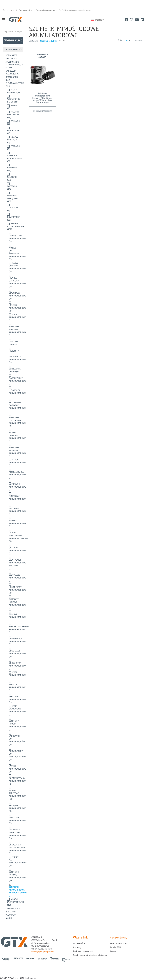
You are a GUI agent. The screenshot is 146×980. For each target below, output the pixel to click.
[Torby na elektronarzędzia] (14, 861)
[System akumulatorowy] (14, 226)
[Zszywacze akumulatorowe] (14, 576)
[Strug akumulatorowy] (14, 463)
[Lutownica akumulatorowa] (14, 392)
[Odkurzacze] (14, 130)
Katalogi (77, 947)
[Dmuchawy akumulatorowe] (14, 294)
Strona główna (9, 10)
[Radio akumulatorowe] (14, 317)
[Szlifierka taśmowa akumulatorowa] (14, 450)
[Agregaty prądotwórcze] (14, 157)
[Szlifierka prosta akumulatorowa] (14, 724)
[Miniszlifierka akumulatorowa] (14, 473)
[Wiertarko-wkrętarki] (14, 197)
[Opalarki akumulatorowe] (14, 549)
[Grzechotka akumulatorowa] (14, 664)
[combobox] (13, 31)
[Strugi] (14, 107)
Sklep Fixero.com (118, 943)
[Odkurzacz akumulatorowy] (14, 652)
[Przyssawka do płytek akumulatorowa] (14, 405)
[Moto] (14, 59)
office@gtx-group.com (42, 952)
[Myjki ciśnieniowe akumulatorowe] (14, 710)
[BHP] (14, 912)
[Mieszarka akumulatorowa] (14, 698)
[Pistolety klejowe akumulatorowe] (14, 602)
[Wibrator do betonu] (14, 99)
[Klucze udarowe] (14, 91)
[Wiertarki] (14, 186)
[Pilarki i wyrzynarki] (14, 115)
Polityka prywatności (84, 951)
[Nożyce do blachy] (14, 140)
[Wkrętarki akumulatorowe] (14, 485)
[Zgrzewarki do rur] (14, 369)
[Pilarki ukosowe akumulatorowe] (14, 435)
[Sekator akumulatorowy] (14, 686)
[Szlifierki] (14, 177)
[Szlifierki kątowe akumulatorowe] (14, 875)
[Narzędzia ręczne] (14, 72)
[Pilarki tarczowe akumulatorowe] (14, 793)
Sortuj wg (33, 41)
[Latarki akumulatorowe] (14, 767)
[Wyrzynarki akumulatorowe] (14, 819)
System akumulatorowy (46, 10)
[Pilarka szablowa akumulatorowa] (14, 281)
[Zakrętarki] (14, 208)
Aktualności (79, 943)
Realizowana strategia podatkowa (90, 955)
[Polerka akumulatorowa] (14, 616)
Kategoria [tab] (12, 49)
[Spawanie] (14, 168)
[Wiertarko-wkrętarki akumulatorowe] (14, 833)
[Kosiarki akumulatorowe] (14, 306)
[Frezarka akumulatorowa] (14, 510)
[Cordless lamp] (14, 342)
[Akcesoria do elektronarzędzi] (14, 65)
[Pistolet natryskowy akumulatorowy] (14, 628)
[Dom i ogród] (14, 78)
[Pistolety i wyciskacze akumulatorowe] (14, 355)
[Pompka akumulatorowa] (14, 522)
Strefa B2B (115, 947)
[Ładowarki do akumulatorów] (14, 739)
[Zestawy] (14, 908)
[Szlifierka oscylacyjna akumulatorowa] (14, 420)
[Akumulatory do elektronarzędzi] (14, 754)
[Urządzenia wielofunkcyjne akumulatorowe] (14, 848)
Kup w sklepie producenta (42, 111)
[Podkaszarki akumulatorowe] (14, 237)
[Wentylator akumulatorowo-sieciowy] (14, 563)
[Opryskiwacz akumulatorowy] (14, 640)
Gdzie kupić (13, 40)
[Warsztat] (14, 916)
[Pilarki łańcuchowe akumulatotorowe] (14, 536)
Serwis (113, 951)
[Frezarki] (14, 148)
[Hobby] (14, 55)
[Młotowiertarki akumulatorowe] (14, 780)
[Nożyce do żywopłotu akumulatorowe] (14, 252)
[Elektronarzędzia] (14, 85)
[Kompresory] (14, 217)
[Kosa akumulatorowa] (14, 675)
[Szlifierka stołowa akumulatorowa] (14, 329)
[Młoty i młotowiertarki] (14, 902)
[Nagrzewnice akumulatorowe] (14, 379)
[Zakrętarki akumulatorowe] (14, 807)
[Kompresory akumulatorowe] (14, 588)
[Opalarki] (14, 123)
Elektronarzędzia (26, 10)
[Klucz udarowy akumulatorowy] (14, 267)
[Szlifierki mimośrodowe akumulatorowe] (14, 890)
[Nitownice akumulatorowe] (14, 498)
